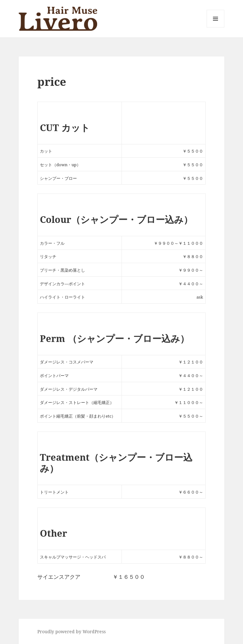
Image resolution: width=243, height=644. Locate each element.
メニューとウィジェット (215, 27)
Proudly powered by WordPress (72, 631)
